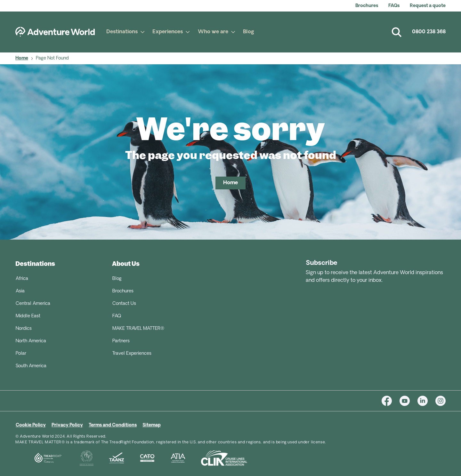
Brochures (367, 6)
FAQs (394, 6)
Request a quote (428, 6)
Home (22, 58)
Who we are (213, 32)
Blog (249, 32)
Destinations (122, 32)
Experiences (168, 32)
